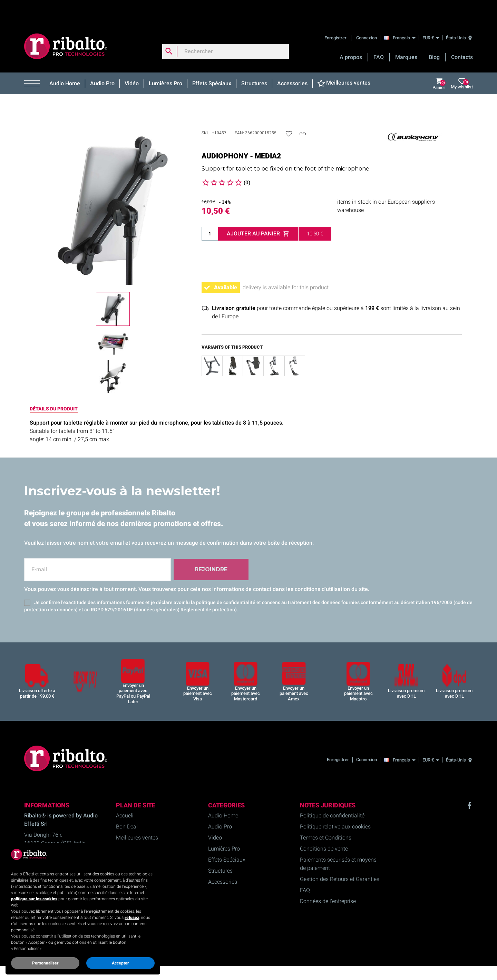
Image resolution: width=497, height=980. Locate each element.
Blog (434, 35)
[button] (34, 61)
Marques (406, 35)
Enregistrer (336, 15)
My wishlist (462, 61)
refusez (132, 918)
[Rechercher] (226, 29)
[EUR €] (431, 15)
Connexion (367, 15)
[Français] (401, 15)
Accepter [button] (120, 963)
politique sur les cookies (34, 899)
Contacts (462, 35)
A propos (351, 35)
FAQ (379, 35)
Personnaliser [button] (45, 963)
